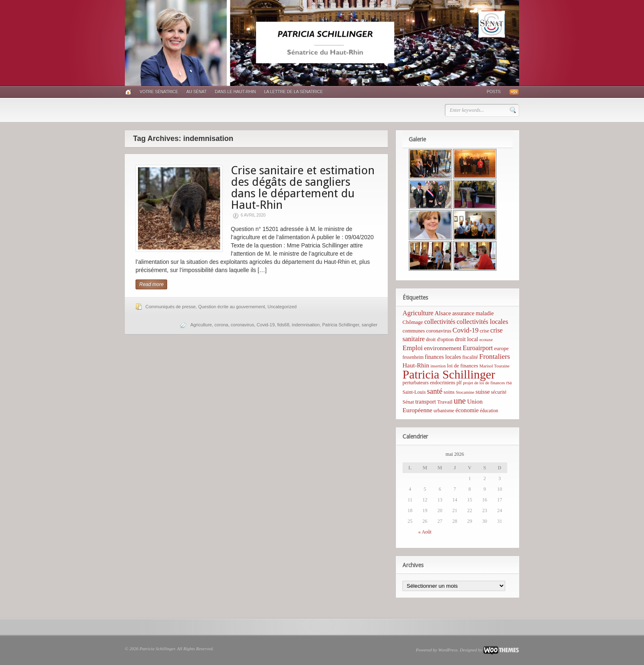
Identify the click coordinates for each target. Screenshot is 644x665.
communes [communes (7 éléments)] (414, 331)
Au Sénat (197, 92)
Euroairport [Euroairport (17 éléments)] (478, 348)
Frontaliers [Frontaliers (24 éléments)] (495, 357)
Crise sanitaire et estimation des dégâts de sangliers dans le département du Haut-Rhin (303, 188)
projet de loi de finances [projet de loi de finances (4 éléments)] (484, 383)
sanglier (369, 325)
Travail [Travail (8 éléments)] (445, 402)
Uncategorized (282, 307)
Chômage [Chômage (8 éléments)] (413, 322)
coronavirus (243, 325)
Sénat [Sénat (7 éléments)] (408, 402)
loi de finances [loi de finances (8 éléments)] (462, 366)
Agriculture (201, 325)
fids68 (283, 325)
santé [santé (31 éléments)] (435, 391)
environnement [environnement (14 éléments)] (443, 348)
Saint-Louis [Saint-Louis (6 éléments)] (414, 392)
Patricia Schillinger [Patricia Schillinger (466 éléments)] (449, 374)
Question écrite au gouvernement (231, 307)
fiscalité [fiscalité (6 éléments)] (470, 357)
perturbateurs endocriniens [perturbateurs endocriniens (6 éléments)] (429, 383)
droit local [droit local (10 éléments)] (467, 339)
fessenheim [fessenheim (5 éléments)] (413, 357)
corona (221, 325)
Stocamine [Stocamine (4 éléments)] (465, 392)
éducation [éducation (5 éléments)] (489, 411)
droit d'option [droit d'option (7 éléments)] (440, 339)
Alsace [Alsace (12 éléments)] (443, 313)
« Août (425, 532)
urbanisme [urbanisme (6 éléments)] (444, 411)
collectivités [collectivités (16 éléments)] (440, 322)
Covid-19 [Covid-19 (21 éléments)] (466, 330)
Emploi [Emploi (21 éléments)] (413, 348)
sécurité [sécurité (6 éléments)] (499, 392)
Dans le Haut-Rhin (235, 92)
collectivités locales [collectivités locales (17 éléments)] (482, 322)
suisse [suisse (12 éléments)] (483, 392)
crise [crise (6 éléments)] (484, 331)
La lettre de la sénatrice (293, 92)
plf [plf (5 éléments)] (459, 383)
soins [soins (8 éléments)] (449, 392)
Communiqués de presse (170, 307)
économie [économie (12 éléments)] (467, 410)
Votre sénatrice (159, 92)
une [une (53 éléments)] (460, 401)
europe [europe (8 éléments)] (501, 348)
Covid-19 (266, 325)
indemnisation (306, 325)
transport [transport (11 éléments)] (426, 402)
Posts (494, 92)
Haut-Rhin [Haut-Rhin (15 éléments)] (416, 365)
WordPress (448, 650)
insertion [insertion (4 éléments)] (438, 366)
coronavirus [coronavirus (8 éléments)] (438, 331)
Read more (151, 284)
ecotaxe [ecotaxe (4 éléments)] (486, 340)
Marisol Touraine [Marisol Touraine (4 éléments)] (494, 366)
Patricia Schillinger (340, 325)
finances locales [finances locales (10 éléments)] (443, 357)
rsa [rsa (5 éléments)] (509, 383)
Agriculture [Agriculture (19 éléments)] (418, 313)
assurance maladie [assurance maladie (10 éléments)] (473, 313)
